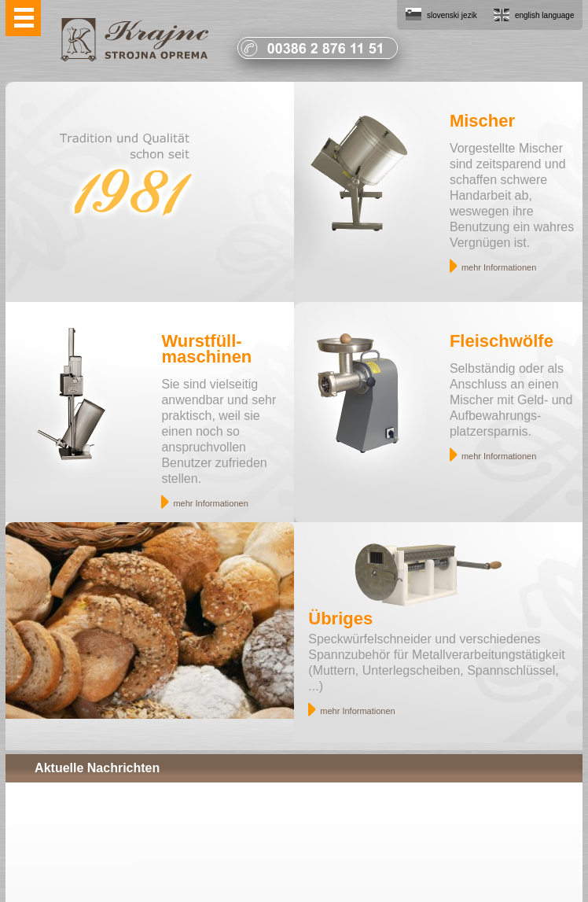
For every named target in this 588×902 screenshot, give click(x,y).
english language (545, 15)
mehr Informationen (499, 267)
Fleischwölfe (502, 341)
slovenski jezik (452, 15)
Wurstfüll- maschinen (206, 349)
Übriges (340, 619)
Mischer (482, 121)
